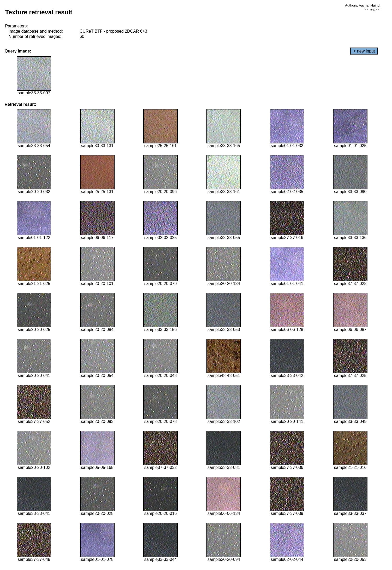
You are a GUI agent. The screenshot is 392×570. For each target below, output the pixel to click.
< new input (364, 51)
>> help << (372, 9)
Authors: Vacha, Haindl (363, 5)
